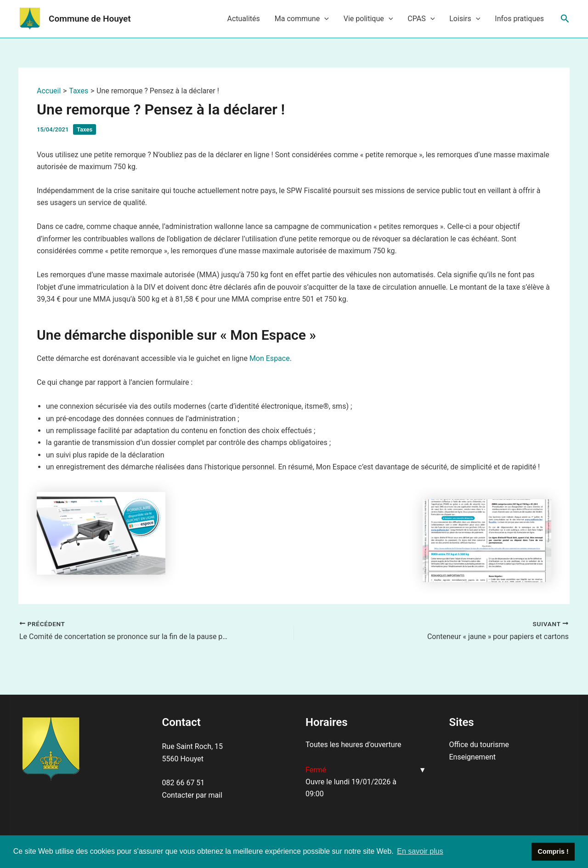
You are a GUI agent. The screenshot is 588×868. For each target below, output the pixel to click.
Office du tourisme (479, 745)
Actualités (243, 19)
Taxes (85, 129)
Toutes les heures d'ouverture (353, 745)
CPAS (421, 19)
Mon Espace (270, 358)
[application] (324, 19)
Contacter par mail (192, 795)
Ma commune (302, 19)
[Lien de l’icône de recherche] (565, 19)
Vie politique (368, 19)
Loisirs (465, 19)
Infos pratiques (519, 19)
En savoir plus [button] (420, 851)
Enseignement (472, 757)
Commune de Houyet (90, 19)
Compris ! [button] (553, 851)
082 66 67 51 (184, 783)
